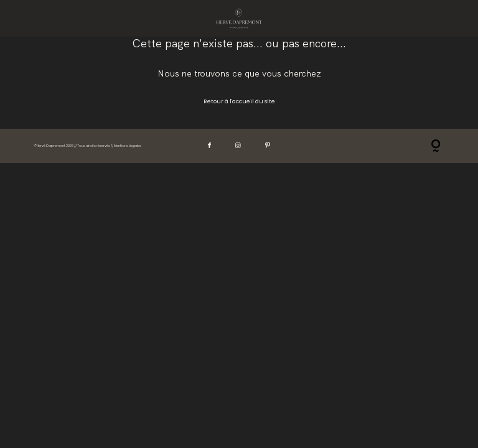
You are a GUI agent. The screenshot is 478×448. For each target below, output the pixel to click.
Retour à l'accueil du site (239, 101)
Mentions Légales (128, 146)
